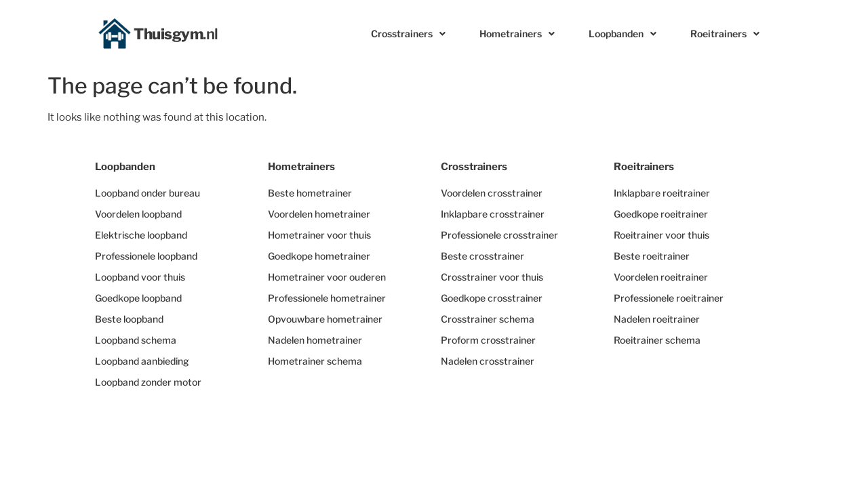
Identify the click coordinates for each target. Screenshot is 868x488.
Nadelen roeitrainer (657, 319)
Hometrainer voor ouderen (327, 277)
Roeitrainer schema (657, 340)
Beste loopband (129, 319)
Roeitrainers (725, 34)
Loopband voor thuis (140, 277)
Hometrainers (517, 34)
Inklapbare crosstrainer (493, 214)
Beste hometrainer (310, 193)
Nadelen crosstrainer (488, 361)
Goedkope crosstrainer (492, 298)
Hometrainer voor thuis (319, 235)
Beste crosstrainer (482, 256)
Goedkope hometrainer (319, 256)
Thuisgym (176, 34)
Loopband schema (136, 340)
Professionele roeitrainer (669, 298)
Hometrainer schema (315, 361)
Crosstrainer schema (488, 319)
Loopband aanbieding (142, 361)
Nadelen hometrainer (315, 340)
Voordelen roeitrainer (661, 277)
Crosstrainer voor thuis (492, 277)
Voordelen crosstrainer (492, 193)
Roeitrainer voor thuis (662, 235)
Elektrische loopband (141, 235)
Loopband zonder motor (148, 382)
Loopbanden (623, 34)
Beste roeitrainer (652, 256)
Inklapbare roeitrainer (662, 193)
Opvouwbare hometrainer (325, 319)
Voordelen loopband (138, 214)
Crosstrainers (408, 34)
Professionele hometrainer (327, 298)
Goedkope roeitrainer (661, 214)
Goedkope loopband (138, 298)
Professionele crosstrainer (499, 235)
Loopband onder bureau (147, 193)
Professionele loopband (146, 256)
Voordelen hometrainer (319, 214)
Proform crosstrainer (488, 340)
